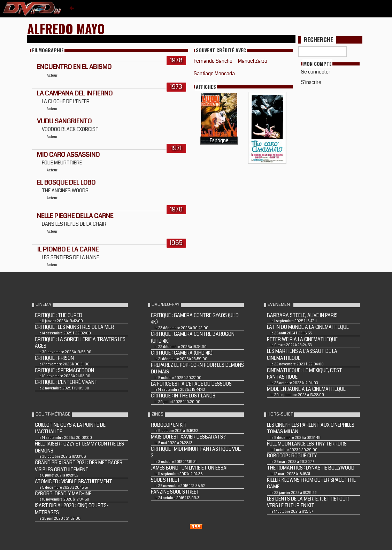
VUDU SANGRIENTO (64, 121)
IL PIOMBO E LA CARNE (68, 249)
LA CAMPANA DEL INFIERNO (75, 93)
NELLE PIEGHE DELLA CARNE (75, 216)
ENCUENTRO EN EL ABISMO (74, 67)
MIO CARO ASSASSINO (68, 155)
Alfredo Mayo (66, 28)
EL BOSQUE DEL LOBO (66, 183)
